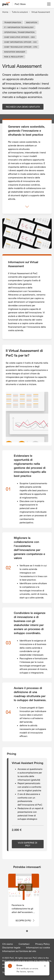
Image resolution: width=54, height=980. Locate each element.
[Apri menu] (49, 4)
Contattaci (24, 944)
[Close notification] (45, 966)
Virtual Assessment (41, 12)
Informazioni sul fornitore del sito (19, 951)
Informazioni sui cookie (38, 947)
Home (5, 12)
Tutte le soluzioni (20, 12)
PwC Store (20, 4)
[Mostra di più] (27, 207)
